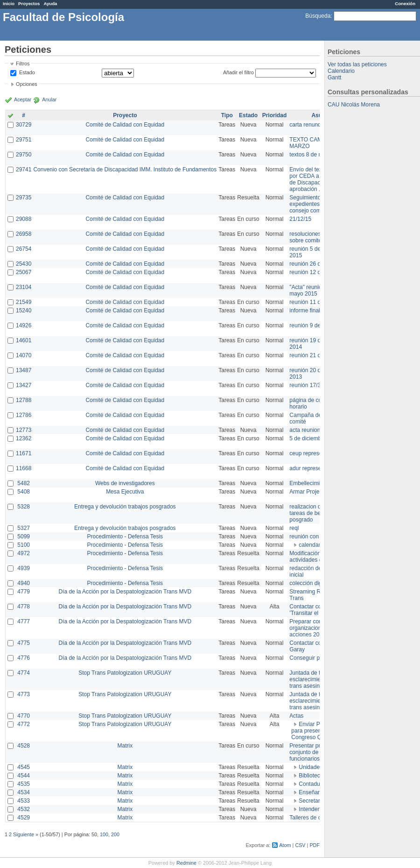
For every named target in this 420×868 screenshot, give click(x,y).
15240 (24, 311)
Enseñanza (313, 792)
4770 (24, 716)
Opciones (27, 84)
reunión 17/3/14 (309, 385)
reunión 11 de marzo (315, 302)
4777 (24, 621)
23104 (24, 287)
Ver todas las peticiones (357, 64)
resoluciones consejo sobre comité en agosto (318, 237)
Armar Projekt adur (313, 492)
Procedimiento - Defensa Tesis (125, 536)
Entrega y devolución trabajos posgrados (125, 507)
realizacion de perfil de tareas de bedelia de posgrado (317, 513)
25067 (24, 272)
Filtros (23, 64)
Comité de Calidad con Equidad (125, 125)
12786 (24, 415)
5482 (24, 483)
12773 (24, 430)
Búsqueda (318, 16)
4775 (24, 643)
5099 (24, 536)
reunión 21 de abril (312, 355)
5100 (24, 545)
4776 (24, 658)
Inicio (9, 4)
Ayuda (50, 4)
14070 (24, 355)
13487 (24, 370)
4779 (24, 592)
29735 (24, 198)
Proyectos (29, 4)
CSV (300, 845)
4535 (24, 784)
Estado (27, 72)
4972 (24, 553)
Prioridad (275, 115)
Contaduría (312, 784)
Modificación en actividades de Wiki (313, 557)
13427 (24, 385)
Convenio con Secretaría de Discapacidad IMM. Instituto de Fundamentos (125, 169)
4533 (24, 801)
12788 (24, 400)
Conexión (405, 4)
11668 (24, 468)
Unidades (311, 767)
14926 (24, 325)
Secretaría (311, 801)
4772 (24, 724)
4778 (24, 607)
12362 (24, 438)
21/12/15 (300, 219)
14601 (24, 340)
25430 (24, 264)
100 (104, 834)
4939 (24, 568)
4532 (24, 809)
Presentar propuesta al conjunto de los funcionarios (318, 752)
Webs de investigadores (125, 483)
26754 (24, 249)
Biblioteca (311, 776)
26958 (24, 234)
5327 (24, 528)
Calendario (341, 71)
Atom (285, 845)
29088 (24, 219)
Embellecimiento (310, 483)
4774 (24, 673)
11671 (24, 453)
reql (294, 528)
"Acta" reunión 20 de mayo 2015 (315, 290)
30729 (24, 125)
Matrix (125, 746)
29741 (24, 169)
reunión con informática (318, 536)
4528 (24, 746)
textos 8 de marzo (311, 155)
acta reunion (305, 430)
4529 (24, 818)
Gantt (334, 78)
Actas (296, 716)
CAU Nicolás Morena (354, 105)
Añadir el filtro (238, 72)
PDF (315, 845)
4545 (24, 767)
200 (115, 834)
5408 (24, 492)
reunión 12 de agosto (316, 272)
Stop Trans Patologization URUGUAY (125, 673)
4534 (24, 792)
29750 (24, 155)
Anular (49, 99)
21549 (24, 302)
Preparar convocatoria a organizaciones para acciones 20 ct (319, 628)
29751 (24, 140)
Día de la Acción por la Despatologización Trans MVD (125, 592)
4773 (24, 694)
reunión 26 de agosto (316, 264)
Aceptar (23, 99)
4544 (24, 776)
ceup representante (313, 453)
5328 (24, 507)
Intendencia (313, 809)
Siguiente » (26, 834)
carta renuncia (307, 125)
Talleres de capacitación (319, 818)
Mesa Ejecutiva (125, 492)
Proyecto (125, 115)
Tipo (227, 115)
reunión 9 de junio (311, 325)
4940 (24, 583)
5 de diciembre (308, 438)
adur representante (313, 468)
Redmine (186, 863)
